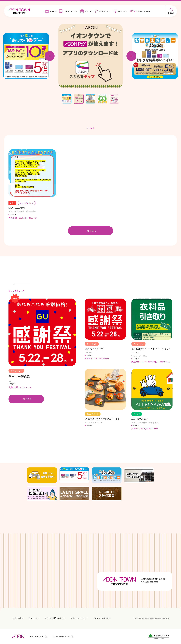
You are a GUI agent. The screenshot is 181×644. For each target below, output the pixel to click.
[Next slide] (131, 56)
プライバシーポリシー (79, 618)
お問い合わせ (18, 618)
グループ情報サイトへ (61, 636)
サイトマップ (34, 618)
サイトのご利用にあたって (55, 618)
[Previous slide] (50, 56)
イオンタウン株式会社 (102, 618)
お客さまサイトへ (36, 636)
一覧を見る (90, 231)
